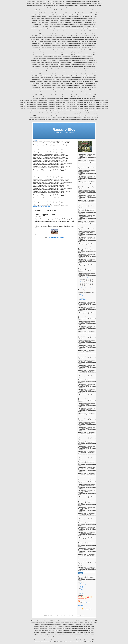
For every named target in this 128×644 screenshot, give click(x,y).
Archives (82, 297)
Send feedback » (61, 237)
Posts (85, 603)
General (81, 587)
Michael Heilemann (65, 616)
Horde (49, 206)
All (80, 584)
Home (81, 295)
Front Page (36, 141)
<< (81, 287)
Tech (81, 592)
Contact (35, 206)
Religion (81, 590)
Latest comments (83, 299)
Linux (81, 588)
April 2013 (86, 278)
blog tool (71, 616)
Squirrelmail (44, 206)
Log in (39, 206)
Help (56, 616)
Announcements (52, 237)
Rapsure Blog (64, 130)
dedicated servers (77, 616)
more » (47, 235)
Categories (82, 298)
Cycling (81, 586)
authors (82, 616)
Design (58, 616)
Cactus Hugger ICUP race (45, 215)
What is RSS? (81, 605)
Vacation (81, 593)
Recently (82, 296)
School (81, 591)
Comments (88, 603)
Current (87, 287)
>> (92, 287)
